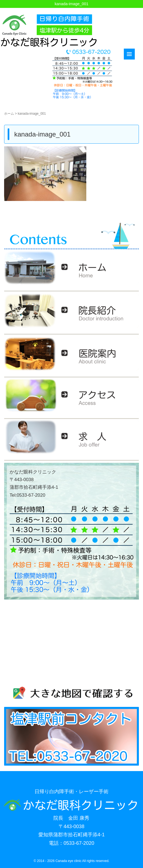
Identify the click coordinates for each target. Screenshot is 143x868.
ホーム (9, 114)
